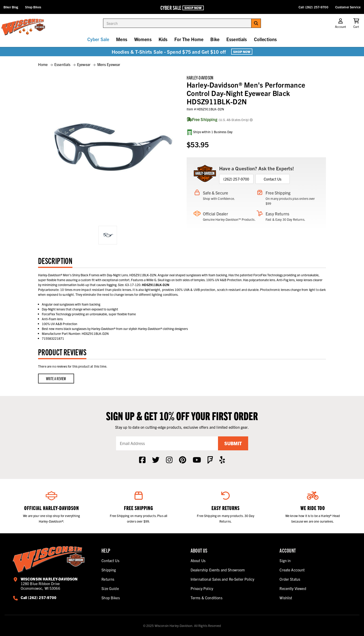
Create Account (292, 570)
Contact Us (273, 179)
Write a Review (56, 378)
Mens (122, 39)
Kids (163, 39)
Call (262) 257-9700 (313, 7)
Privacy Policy (202, 588)
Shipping (109, 570)
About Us (198, 560)
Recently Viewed (293, 588)
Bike (215, 39)
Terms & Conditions (206, 598)
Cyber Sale (98, 39)
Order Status (290, 579)
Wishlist (286, 598)
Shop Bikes (33, 7)
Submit (233, 443)
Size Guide (110, 588)
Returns (108, 579)
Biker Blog (11, 7)
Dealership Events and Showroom (218, 570)
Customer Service (348, 7)
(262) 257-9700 (236, 179)
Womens (143, 39)
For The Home (189, 39)
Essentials (237, 39)
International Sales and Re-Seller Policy (222, 579)
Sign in (285, 560)
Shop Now (193, 8)
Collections (265, 39)
